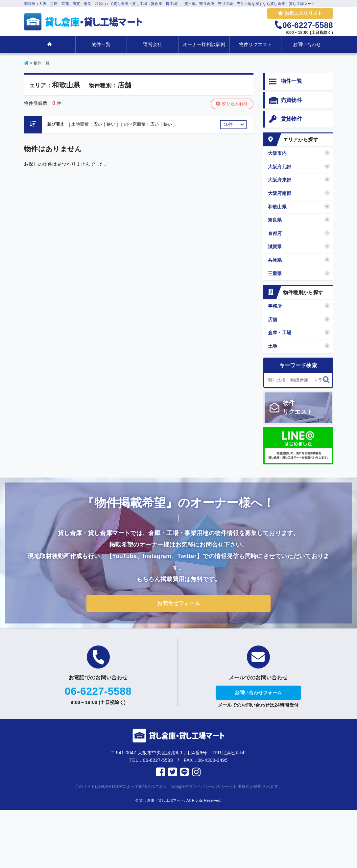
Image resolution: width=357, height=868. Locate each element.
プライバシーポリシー (209, 786)
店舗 (299, 319)
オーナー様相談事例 (204, 44)
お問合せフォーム (179, 603)
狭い (111, 124)
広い (98, 124)
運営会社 (152, 44)
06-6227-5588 (98, 691)
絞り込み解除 (232, 104)
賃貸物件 (286, 119)
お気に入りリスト (300, 13)
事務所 (299, 306)
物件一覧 (101, 44)
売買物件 (286, 101)
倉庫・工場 (299, 332)
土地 (299, 346)
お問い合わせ (307, 44)
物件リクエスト (255, 44)
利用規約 (241, 786)
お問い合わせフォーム (258, 692)
